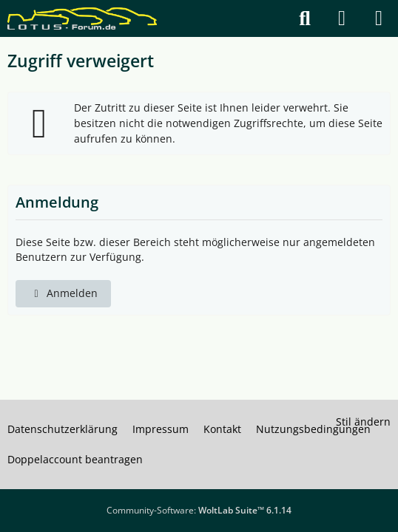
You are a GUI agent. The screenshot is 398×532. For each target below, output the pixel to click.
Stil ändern (363, 422)
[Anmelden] (342, 18)
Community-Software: (199, 510)
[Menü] (379, 18)
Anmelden (63, 293)
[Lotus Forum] (82, 18)
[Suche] (305, 18)
